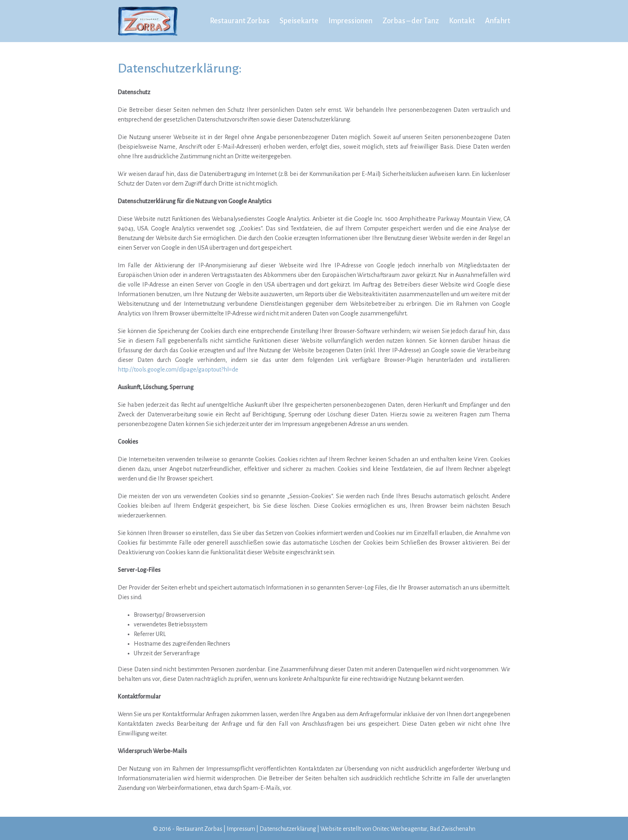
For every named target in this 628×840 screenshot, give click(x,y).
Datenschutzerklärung (288, 829)
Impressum (241, 829)
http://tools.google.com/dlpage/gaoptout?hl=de (178, 370)
